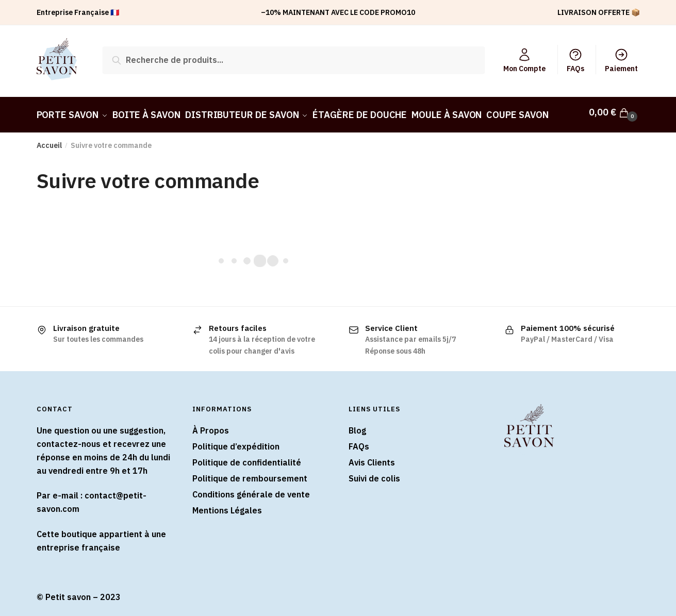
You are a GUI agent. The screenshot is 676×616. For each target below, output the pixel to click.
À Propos (211, 426)
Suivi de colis (374, 473)
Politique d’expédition (236, 442)
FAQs (575, 60)
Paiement (621, 60)
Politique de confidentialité (247, 458)
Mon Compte (524, 60)
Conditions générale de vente (251, 489)
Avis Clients (372, 458)
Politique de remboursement (250, 473)
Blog (357, 426)
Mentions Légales (227, 505)
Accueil (49, 141)
